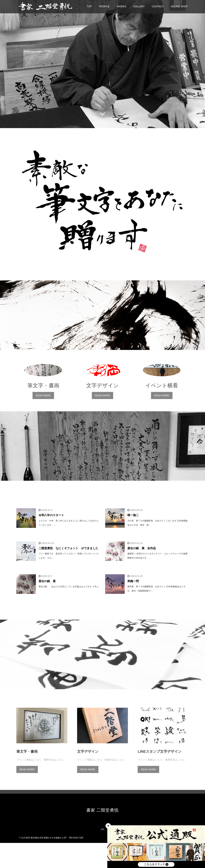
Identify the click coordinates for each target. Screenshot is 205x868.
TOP (89, 6)
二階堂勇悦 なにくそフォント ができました (68, 573)
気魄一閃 (133, 606)
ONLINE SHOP (179, 6)
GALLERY (139, 6)
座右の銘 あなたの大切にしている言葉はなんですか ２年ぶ (69, 612)
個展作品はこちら (54, 785)
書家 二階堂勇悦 (103, 835)
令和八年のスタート (51, 540)
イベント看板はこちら (29, 785)
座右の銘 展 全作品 (142, 573)
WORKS (121, 6)
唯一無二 (133, 540)
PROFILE (104, 6)
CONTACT (158, 6)
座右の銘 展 (47, 606)
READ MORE (43, 421)
